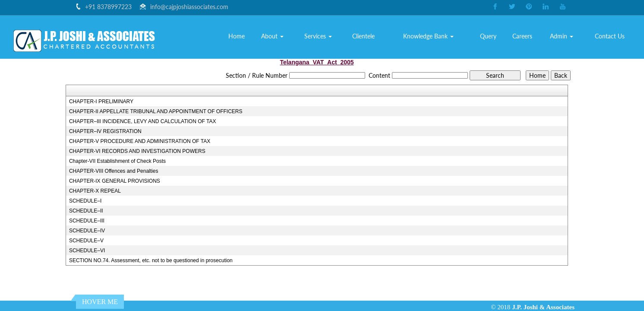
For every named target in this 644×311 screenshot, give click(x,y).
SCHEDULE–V (86, 241)
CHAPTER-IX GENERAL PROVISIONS (115, 181)
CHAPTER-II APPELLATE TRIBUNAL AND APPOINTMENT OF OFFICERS (156, 111)
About (272, 36)
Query (488, 36)
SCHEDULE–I (85, 201)
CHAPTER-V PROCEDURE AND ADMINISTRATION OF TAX (140, 141)
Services (318, 36)
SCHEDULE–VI (87, 251)
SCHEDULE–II (86, 211)
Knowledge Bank (428, 36)
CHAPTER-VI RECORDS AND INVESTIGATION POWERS (137, 151)
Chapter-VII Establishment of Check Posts (117, 161)
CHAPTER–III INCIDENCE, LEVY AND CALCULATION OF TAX (143, 121)
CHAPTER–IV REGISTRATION (105, 131)
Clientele (363, 36)
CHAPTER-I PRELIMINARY (101, 102)
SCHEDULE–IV (87, 231)
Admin (562, 36)
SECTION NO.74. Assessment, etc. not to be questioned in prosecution (151, 260)
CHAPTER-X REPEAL (95, 191)
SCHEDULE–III (87, 221)
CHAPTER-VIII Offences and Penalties (114, 171)
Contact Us (610, 36)
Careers (522, 36)
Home (237, 36)
